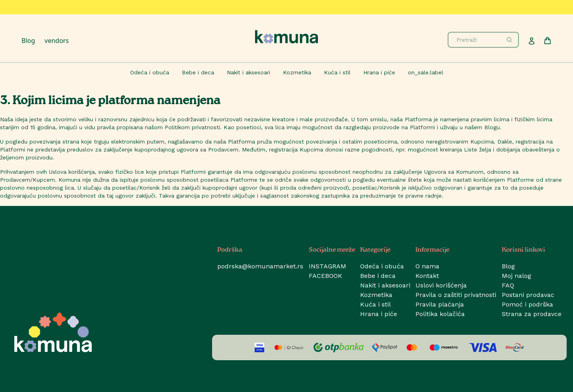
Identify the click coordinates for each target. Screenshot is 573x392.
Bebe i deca (378, 276)
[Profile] (532, 41)
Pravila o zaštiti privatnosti (456, 295)
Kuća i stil (375, 304)
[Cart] (548, 41)
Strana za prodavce (532, 314)
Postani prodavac (528, 295)
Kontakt (427, 276)
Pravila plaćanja (440, 304)
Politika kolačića (440, 314)
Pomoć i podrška (527, 304)
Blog (28, 41)
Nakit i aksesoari (385, 285)
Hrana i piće (379, 314)
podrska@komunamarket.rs (260, 266)
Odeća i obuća (382, 266)
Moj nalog (516, 276)
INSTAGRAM (327, 266)
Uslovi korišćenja (441, 285)
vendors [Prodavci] (57, 41)
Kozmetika (376, 295)
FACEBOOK (325, 276)
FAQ (508, 285)
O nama (427, 266)
